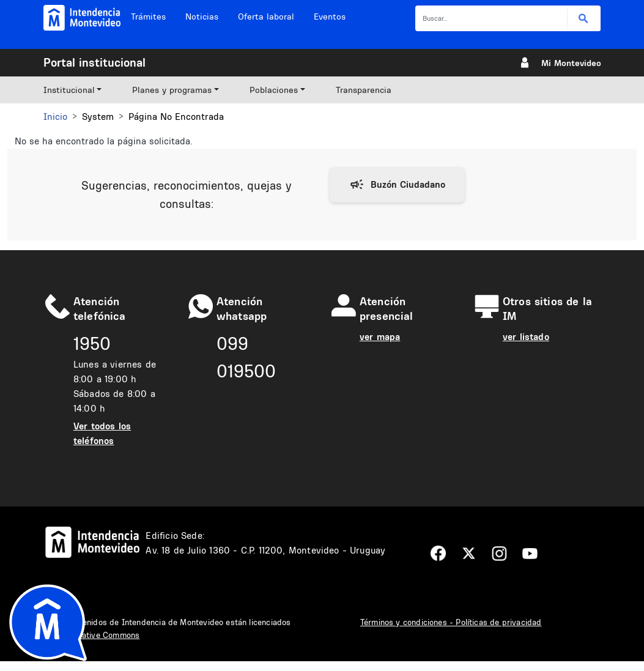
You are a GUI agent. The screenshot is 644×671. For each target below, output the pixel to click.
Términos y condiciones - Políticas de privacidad (451, 622)
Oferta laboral (266, 17)
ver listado (526, 337)
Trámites (148, 17)
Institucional (69, 90)
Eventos (330, 17)
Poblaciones (274, 90)
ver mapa (380, 337)
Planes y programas (172, 90)
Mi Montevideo (571, 63)
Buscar (584, 19)
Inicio (55, 117)
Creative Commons (104, 635)
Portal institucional (94, 62)
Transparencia (364, 90)
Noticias (202, 17)
